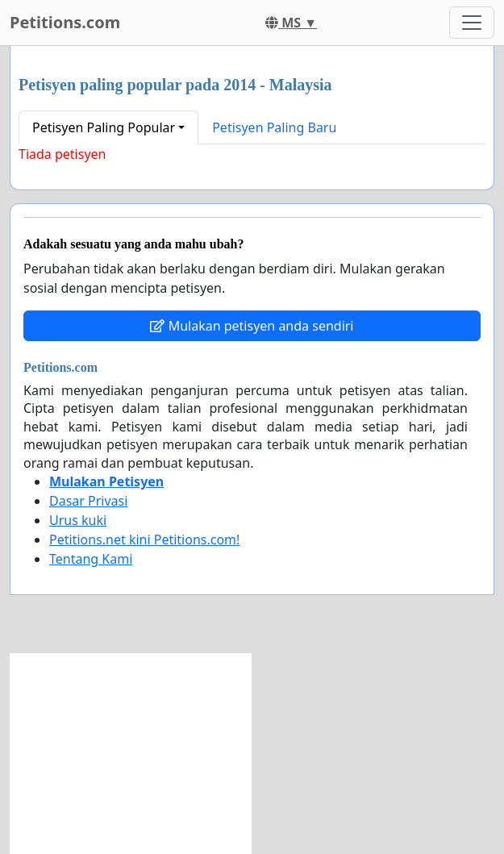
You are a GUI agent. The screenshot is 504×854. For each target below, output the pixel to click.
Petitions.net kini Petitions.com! (144, 539)
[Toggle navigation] (472, 23)
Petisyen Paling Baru (274, 127)
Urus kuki (78, 520)
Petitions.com (65, 22)
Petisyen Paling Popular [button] (104, 127)
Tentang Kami (91, 559)
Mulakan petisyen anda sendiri (252, 326)
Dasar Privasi (88, 501)
